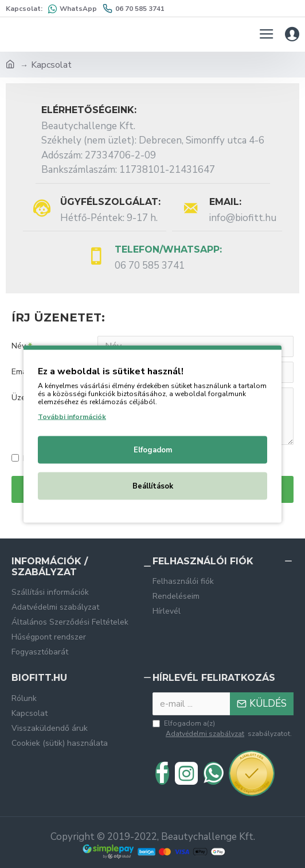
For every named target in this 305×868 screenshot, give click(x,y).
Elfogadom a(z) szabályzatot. (222, 729)
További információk (72, 417)
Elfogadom (153, 450)
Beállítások (153, 486)
